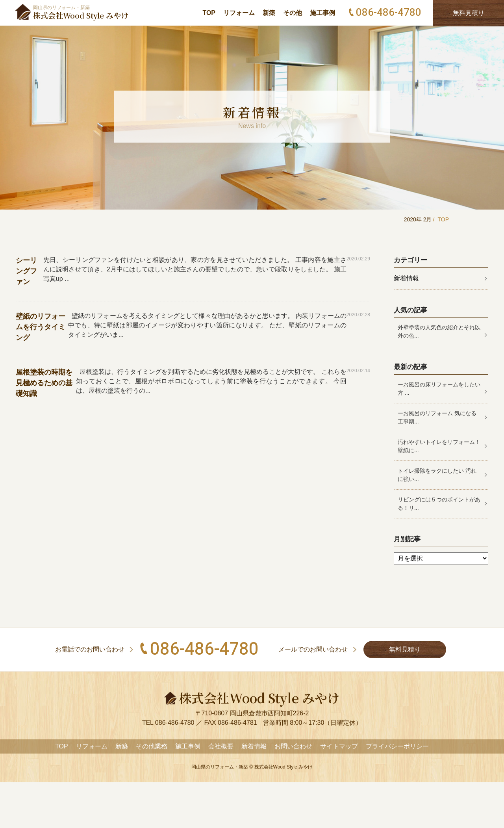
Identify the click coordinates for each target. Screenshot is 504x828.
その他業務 (152, 746)
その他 (293, 13)
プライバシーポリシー (397, 746)
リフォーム (239, 13)
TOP (209, 13)
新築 (269, 13)
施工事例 (322, 13)
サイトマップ (339, 746)
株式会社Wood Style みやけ (283, 767)
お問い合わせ (293, 746)
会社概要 (221, 746)
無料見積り (405, 649)
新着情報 (406, 278)
